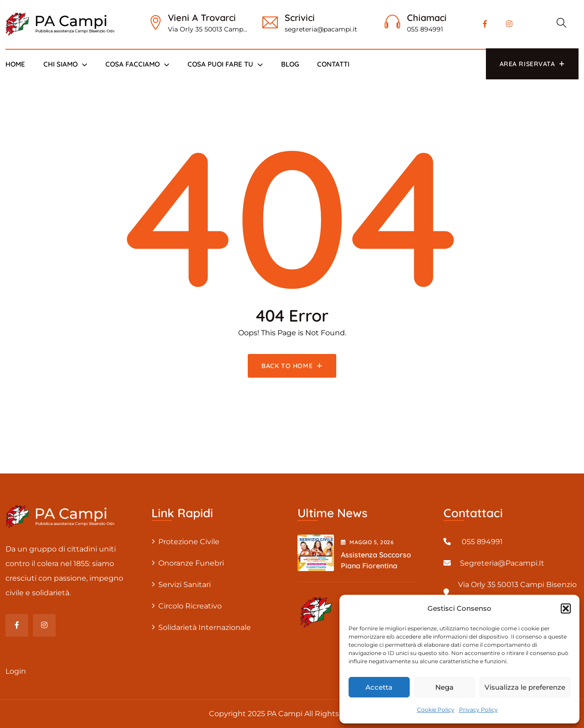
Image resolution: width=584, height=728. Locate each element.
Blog (290, 64)
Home (15, 64)
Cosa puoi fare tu (220, 64)
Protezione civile (189, 542)
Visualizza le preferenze (525, 687)
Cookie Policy (436, 710)
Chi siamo (60, 64)
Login (16, 671)
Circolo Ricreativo (190, 606)
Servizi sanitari (185, 585)
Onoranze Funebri (191, 563)
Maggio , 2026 (367, 542)
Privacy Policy (478, 710)
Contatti (333, 64)
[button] (566, 608)
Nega (444, 687)
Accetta (379, 687)
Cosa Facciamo (133, 64)
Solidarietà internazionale (205, 627)
